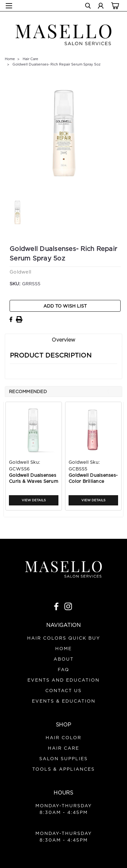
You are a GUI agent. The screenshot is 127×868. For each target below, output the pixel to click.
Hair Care (30, 59)
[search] (88, 7)
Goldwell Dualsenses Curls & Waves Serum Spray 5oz (34, 479)
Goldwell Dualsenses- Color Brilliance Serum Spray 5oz (93, 479)
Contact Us (63, 691)
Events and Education (63, 680)
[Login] (101, 7)
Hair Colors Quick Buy (64, 638)
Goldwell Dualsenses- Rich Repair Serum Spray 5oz (56, 64)
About (64, 659)
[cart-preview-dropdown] (114, 5)
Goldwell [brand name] (19, 462)
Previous (108, 391)
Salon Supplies (63, 759)
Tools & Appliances (63, 769)
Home (10, 59)
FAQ (63, 670)
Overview (63, 340)
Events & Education (64, 701)
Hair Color (63, 738)
